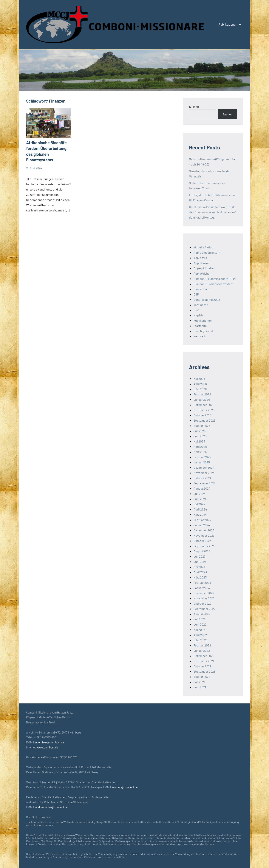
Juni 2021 (200, 687)
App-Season (202, 263)
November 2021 (204, 661)
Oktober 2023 (202, 541)
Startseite (200, 326)
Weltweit (199, 336)
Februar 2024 (202, 520)
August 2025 (202, 426)
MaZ (196, 310)
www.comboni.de (48, 747)
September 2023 (204, 546)
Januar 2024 (202, 525)
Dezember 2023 (204, 530)
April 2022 (200, 635)
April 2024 (200, 509)
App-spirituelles (204, 268)
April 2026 (200, 384)
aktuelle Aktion (203, 247)
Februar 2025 (202, 457)
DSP (196, 294)
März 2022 (200, 640)
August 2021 (202, 677)
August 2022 (202, 614)
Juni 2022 (200, 624)
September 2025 (204, 420)
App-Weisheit (202, 273)
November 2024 (204, 473)
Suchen (194, 107)
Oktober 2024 (202, 478)
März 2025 (200, 452)
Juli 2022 (200, 619)
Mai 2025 (199, 441)
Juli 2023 (200, 556)
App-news (200, 258)
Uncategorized (203, 331)
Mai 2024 (199, 504)
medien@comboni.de (125, 787)
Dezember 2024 (204, 467)
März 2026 (200, 389)
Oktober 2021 (202, 666)
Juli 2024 (200, 494)
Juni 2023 (200, 562)
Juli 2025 (200, 431)
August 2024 (202, 488)
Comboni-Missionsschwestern (214, 284)
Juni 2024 (200, 499)
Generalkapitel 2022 (207, 300)
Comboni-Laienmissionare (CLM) (215, 279)
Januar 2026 (202, 399)
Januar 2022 (202, 650)
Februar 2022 (202, 645)
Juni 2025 (200, 436)
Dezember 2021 (204, 656)
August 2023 (202, 551)
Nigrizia (198, 315)
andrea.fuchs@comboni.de (51, 807)
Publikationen (229, 24)
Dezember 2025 (204, 405)
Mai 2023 (199, 567)
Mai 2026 (199, 379)
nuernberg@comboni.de (50, 742)
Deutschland (202, 289)
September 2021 (204, 671)
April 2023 (200, 572)
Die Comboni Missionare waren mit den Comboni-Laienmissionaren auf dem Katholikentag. (212, 212)
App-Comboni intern (207, 252)
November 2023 (204, 535)
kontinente (201, 305)
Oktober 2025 (202, 415)
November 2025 (204, 410)
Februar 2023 (202, 582)
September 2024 (205, 483)
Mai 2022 (199, 630)
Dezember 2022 (204, 593)
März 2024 (200, 515)
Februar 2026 (202, 394)
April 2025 (200, 447)
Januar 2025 (202, 462)
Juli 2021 (199, 682)
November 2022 (204, 598)
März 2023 (200, 577)
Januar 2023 (202, 588)
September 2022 (205, 609)
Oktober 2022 (202, 603)
